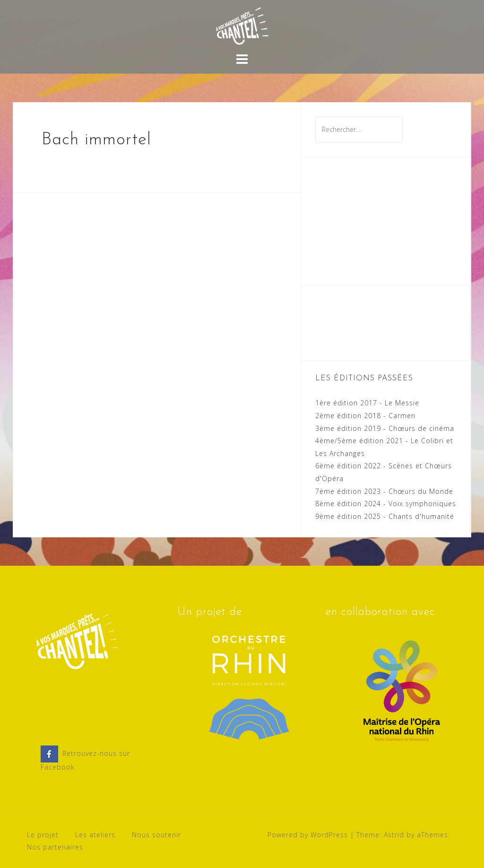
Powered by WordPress (308, 835)
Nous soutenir (156, 835)
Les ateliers (95, 835)
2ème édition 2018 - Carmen (365, 416)
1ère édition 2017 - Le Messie (367, 403)
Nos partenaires (55, 847)
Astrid (394, 835)
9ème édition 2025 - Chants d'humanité (385, 516)
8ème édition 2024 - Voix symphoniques (386, 504)
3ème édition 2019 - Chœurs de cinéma (385, 428)
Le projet (43, 835)
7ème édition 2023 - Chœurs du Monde (384, 491)
